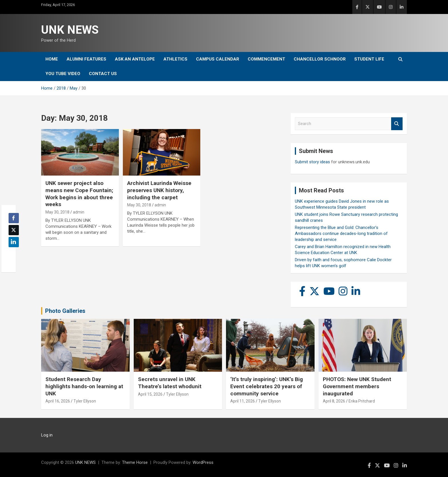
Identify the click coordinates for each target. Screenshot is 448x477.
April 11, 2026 (243, 401)
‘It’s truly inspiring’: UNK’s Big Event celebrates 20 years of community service (267, 386)
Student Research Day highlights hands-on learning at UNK (84, 386)
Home (52, 59)
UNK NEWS (70, 30)
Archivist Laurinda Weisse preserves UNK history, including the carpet (159, 190)
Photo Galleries (65, 311)
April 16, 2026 (58, 401)
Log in (47, 435)
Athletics (175, 59)
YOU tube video (63, 74)
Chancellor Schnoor (320, 59)
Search (397, 124)
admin (79, 212)
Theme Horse (135, 462)
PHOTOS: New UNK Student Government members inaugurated (357, 386)
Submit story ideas (312, 162)
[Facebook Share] (14, 218)
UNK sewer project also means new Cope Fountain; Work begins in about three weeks (79, 194)
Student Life (369, 59)
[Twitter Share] (14, 230)
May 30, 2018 (57, 212)
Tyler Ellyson (85, 401)
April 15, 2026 (150, 394)
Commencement (266, 59)
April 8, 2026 (334, 401)
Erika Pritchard (362, 401)
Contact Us (103, 74)
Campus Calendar (218, 59)
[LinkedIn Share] (14, 242)
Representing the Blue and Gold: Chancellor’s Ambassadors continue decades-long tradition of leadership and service (341, 234)
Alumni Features (86, 59)
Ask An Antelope (135, 59)
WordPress (203, 462)
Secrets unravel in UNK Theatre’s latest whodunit (170, 383)
